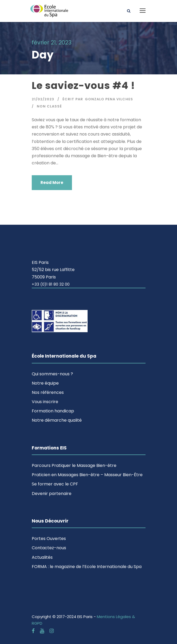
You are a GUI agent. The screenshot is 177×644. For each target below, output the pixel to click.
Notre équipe (45, 383)
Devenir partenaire (52, 494)
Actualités (42, 557)
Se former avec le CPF (55, 484)
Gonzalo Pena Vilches (109, 99)
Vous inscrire (45, 402)
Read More (52, 183)
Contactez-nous (49, 548)
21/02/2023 (43, 99)
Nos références (48, 392)
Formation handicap (53, 411)
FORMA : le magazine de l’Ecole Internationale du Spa (87, 567)
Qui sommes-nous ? (52, 374)
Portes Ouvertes (49, 539)
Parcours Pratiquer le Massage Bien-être (74, 465)
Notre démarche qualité (57, 420)
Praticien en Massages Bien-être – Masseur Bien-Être (87, 475)
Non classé (49, 106)
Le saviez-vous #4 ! (83, 85)
